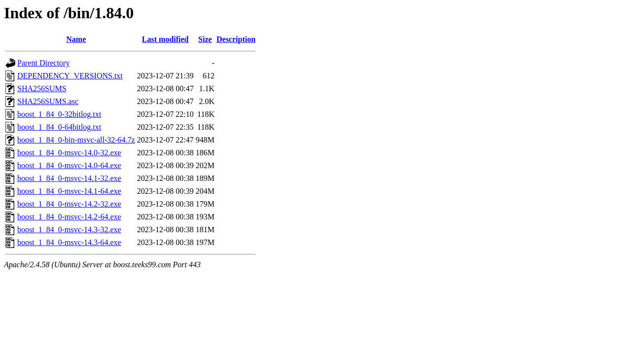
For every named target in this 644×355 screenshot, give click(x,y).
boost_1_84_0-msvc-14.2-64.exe (69, 217)
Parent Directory (43, 63)
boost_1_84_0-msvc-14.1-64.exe (69, 191)
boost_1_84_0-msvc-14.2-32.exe (69, 204)
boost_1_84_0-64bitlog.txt (59, 127)
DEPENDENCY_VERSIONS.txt (70, 76)
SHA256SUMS (42, 89)
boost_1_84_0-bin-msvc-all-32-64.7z (76, 140)
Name (76, 39)
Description (236, 39)
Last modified (165, 39)
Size (205, 39)
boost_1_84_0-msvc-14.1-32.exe (69, 178)
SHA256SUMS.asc (48, 101)
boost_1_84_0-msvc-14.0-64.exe (69, 165)
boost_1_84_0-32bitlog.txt (59, 114)
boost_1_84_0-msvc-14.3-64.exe (69, 242)
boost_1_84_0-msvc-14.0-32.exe (69, 153)
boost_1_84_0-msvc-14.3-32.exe (69, 230)
